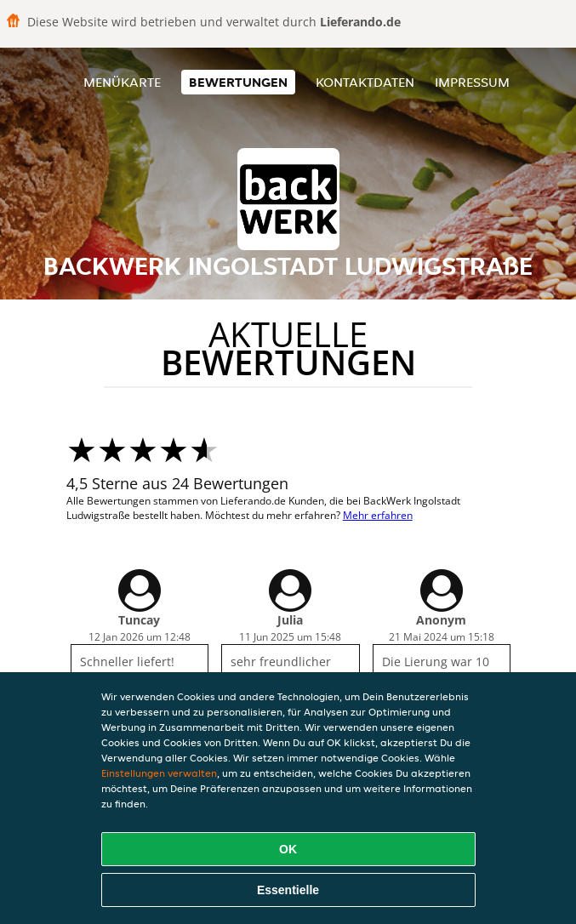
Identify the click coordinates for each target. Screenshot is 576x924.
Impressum (472, 82)
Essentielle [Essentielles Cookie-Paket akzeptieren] (288, 890)
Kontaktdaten (365, 82)
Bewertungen (238, 82)
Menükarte (122, 82)
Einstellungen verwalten (159, 773)
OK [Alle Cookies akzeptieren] (288, 849)
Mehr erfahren (378, 515)
